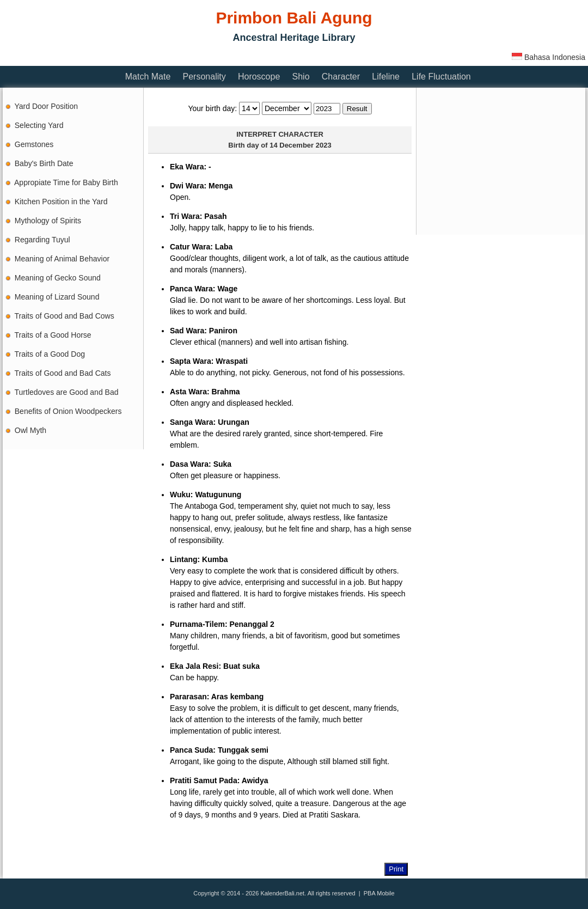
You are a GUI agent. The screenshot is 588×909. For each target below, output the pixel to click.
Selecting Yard (39, 125)
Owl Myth (30, 430)
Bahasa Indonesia (549, 57)
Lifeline (386, 77)
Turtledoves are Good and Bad (67, 392)
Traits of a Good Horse (53, 335)
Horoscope (259, 77)
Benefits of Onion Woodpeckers (68, 411)
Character (341, 77)
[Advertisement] (501, 161)
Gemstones (34, 144)
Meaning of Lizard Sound (57, 297)
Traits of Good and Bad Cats (63, 373)
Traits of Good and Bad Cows (65, 316)
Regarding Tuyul (42, 240)
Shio (301, 77)
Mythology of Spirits (48, 221)
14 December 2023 (300, 145)
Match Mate (148, 77)
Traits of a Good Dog (50, 354)
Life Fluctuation (441, 77)
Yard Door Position (46, 106)
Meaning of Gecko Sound (58, 278)
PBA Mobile (379, 893)
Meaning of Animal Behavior (62, 259)
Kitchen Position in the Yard (61, 202)
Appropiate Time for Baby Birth (66, 182)
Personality (204, 77)
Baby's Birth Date (44, 163)
